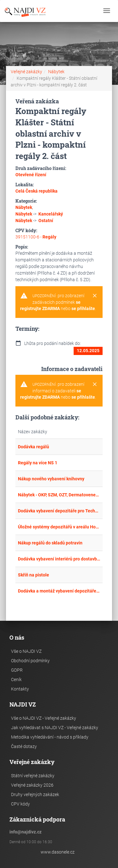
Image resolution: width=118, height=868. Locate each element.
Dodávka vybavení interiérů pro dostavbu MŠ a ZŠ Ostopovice (59, 559)
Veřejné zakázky (26, 72)
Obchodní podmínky (30, 661)
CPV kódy (20, 804)
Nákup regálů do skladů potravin (50, 543)
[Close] (95, 296)
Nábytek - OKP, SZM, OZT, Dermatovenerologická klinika (59, 495)
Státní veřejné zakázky (33, 776)
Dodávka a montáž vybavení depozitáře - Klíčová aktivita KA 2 (59, 591)
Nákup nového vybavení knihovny (51, 479)
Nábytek (56, 72)
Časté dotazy (24, 746)
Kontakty (20, 689)
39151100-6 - (36, 237)
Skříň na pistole (34, 575)
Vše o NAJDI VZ (26, 651)
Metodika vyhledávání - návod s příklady (50, 737)
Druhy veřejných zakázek (35, 794)
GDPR (17, 670)
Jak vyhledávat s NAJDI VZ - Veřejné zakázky (55, 728)
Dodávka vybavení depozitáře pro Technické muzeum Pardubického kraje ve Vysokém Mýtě (59, 511)
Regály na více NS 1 (38, 463)
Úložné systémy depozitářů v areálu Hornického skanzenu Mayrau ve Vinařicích (59, 527)
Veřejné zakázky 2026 (32, 785)
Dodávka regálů (34, 447)
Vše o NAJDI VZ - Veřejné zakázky (44, 718)
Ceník (16, 680)
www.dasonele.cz (58, 852)
